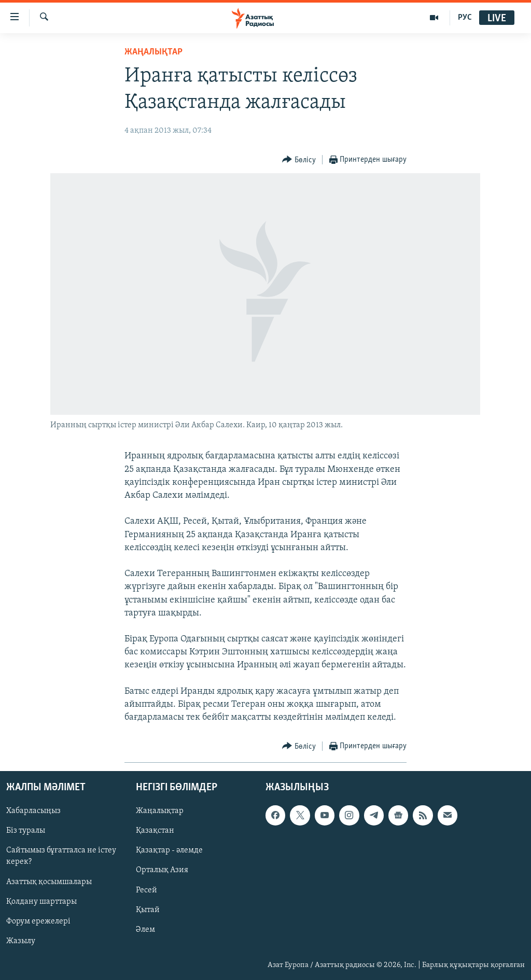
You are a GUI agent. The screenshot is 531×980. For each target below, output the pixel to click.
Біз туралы (26, 831)
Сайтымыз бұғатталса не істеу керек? (61, 856)
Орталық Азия (162, 870)
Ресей (146, 890)
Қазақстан (155, 831)
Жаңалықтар (160, 811)
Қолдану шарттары (41, 901)
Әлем (145, 929)
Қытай (148, 909)
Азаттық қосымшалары (49, 881)
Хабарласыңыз (33, 811)
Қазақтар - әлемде (169, 850)
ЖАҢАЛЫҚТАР (153, 52)
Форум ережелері (38, 921)
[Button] (299, 160)
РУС (465, 18)
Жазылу (21, 941)
